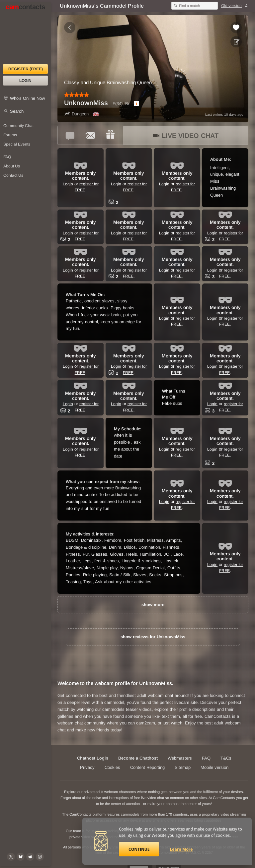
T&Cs (226, 758)
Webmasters (180, 758)
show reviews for (153, 637)
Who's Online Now (27, 98)
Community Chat (18, 126)
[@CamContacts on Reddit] (30, 857)
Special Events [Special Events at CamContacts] (17, 144)
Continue (139, 849)
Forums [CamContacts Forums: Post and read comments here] (10, 135)
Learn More (181, 849)
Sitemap (183, 767)
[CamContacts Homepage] (25, 33)
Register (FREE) (26, 69)
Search (17, 111)
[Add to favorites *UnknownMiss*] (236, 28)
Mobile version (214, 767)
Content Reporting (147, 767)
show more (153, 605)
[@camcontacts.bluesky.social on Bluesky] (21, 857)
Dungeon (76, 114)
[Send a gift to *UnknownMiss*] (110, 135)
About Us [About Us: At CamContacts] (12, 166)
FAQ (206, 758)
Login (25, 81)
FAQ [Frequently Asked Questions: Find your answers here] (7, 157)
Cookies (112, 767)
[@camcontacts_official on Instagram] (40, 857)
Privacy (87, 767)
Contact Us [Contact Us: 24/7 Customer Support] (13, 175)
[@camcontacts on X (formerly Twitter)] (11, 857)
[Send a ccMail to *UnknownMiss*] (90, 135)
